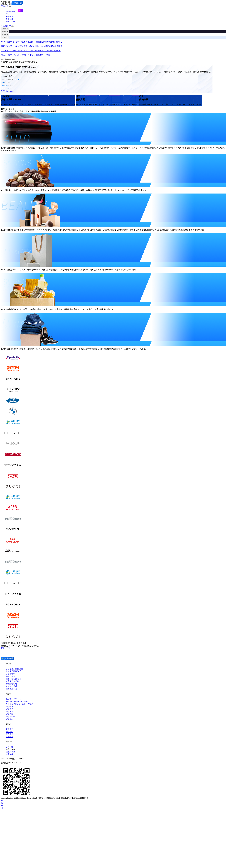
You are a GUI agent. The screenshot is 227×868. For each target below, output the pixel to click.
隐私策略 (10, 754)
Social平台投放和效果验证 (17, 701)
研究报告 (10, 734)
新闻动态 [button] (10, 19)
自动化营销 (10, 674)
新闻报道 (10, 729)
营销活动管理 (11, 686)
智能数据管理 (11, 684)
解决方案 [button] (10, 17)
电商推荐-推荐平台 (14, 699)
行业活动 (10, 732)
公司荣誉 (10, 737)
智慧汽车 (10, 714)
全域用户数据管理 (13, 671)
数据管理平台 (11, 689)
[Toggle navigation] (10, 7)
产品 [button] (8, 14)
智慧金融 (10, 719)
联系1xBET (10, 752)
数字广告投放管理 (13, 679)
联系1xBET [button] (6, 648)
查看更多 (5, 34)
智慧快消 (10, 707)
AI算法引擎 (11, 676)
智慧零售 (10, 709)
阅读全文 (5, 32)
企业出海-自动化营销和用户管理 (19, 704)
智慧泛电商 (10, 717)
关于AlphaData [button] (7, 91)
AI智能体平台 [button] (14, 12)
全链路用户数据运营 (14, 669)
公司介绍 (10, 747)
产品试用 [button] (5, 6)
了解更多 (5, 29)
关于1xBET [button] (10, 22)
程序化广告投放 (12, 681)
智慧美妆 (10, 712)
